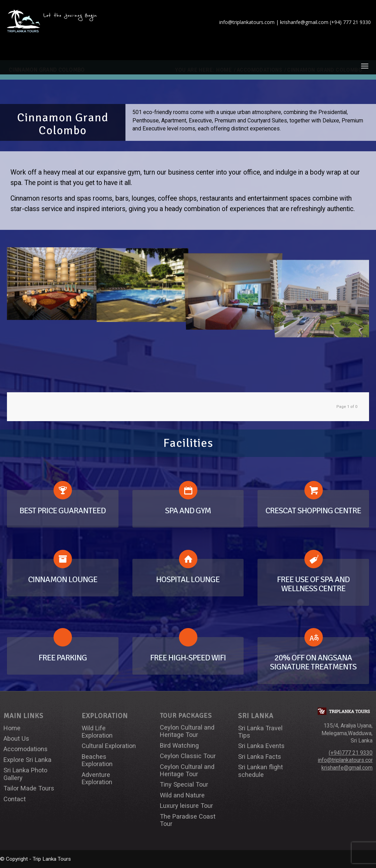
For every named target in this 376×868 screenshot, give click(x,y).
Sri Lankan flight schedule (260, 771)
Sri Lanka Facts (260, 757)
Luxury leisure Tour (186, 806)
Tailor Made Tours (29, 788)
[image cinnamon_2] (52, 283)
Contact (15, 799)
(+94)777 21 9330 (351, 753)
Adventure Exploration (97, 778)
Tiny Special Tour (184, 784)
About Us (16, 738)
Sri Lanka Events (261, 746)
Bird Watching (179, 745)
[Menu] (365, 66)
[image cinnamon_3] (142, 283)
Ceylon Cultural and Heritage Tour (187, 731)
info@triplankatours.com (347, 760)
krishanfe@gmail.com (347, 768)
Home (12, 728)
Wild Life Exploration (97, 732)
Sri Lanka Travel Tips (260, 732)
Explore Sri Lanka (27, 760)
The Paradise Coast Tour (188, 820)
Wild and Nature (182, 795)
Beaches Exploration (97, 760)
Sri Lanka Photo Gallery (25, 774)
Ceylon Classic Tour (188, 756)
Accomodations (26, 749)
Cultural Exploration (109, 746)
